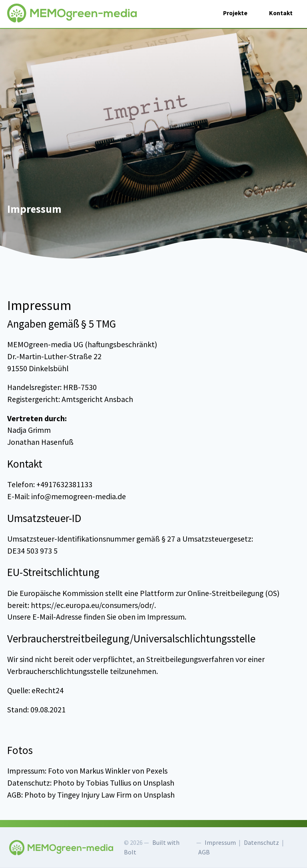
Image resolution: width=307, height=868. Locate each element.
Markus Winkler (105, 771)
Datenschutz (261, 843)
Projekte (235, 13)
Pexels (157, 771)
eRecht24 (48, 690)
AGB (204, 852)
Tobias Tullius (109, 783)
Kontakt (281, 13)
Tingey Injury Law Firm (94, 795)
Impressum (220, 843)
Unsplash (159, 783)
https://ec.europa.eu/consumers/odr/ (93, 605)
